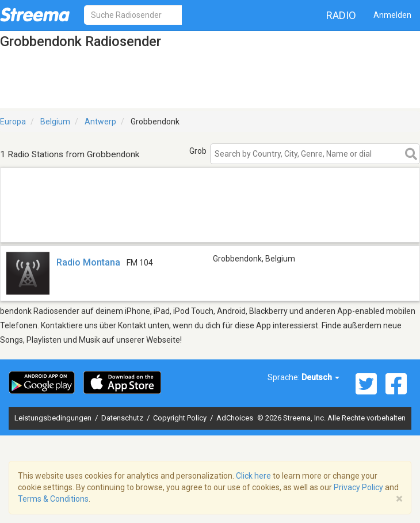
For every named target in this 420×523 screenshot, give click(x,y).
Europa (13, 122)
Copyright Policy (181, 418)
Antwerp (100, 122)
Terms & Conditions (53, 499)
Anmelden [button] (392, 15)
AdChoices (235, 418)
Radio (341, 15)
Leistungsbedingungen (54, 418)
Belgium (55, 122)
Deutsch (320, 377)
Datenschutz (123, 418)
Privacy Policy (358, 487)
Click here (253, 476)
